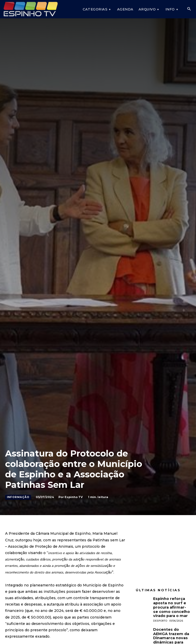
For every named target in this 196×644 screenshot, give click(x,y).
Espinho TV (74, 497)
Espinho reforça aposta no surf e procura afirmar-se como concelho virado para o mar (171, 606)
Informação (18, 497)
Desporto (160, 618)
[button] (189, 9)
